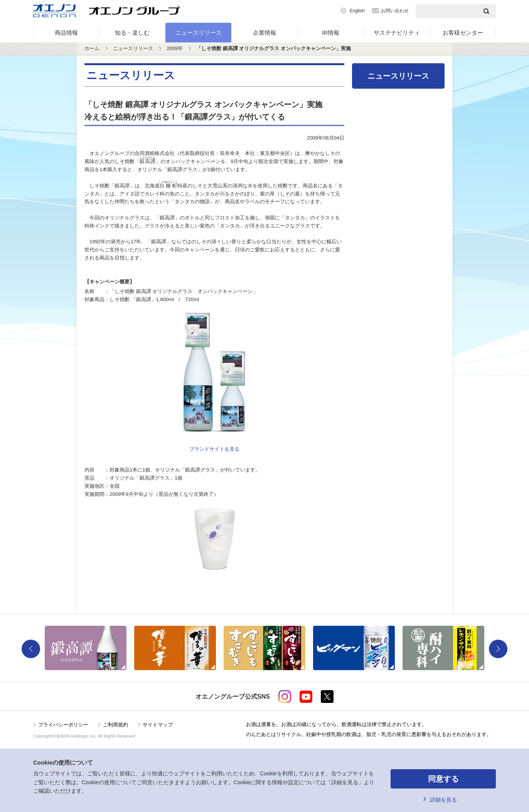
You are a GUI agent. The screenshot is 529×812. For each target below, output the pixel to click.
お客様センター (463, 33)
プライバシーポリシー (63, 725)
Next (498, 649)
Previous (31, 649)
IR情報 (331, 33)
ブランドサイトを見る (214, 449)
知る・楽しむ (132, 33)
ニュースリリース (199, 33)
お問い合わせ (395, 11)
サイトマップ (158, 725)
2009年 (175, 48)
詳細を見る (443, 800)
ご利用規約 (115, 725)
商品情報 (66, 33)
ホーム (92, 48)
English (357, 11)
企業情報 (264, 33)
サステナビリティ (397, 33)
